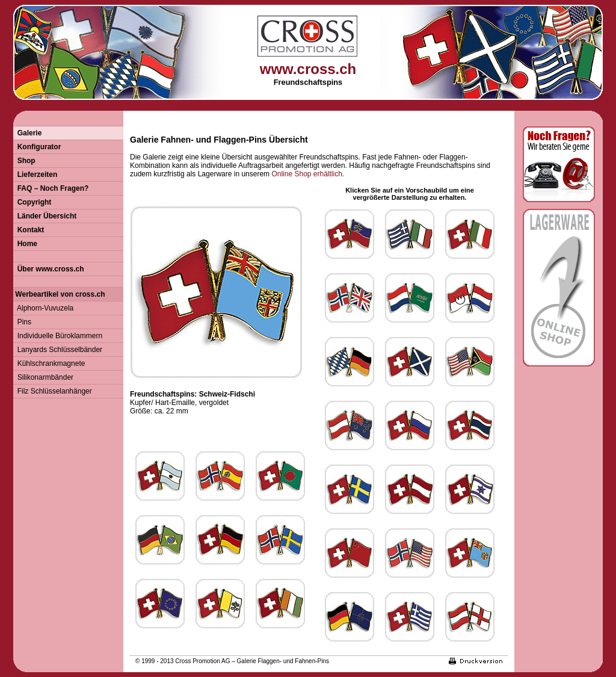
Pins (22, 322)
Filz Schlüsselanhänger (53, 391)
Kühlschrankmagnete (49, 363)
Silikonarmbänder (43, 377)
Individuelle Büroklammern (58, 336)
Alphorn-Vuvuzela (43, 308)
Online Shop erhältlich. (308, 174)
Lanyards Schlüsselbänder (58, 350)
